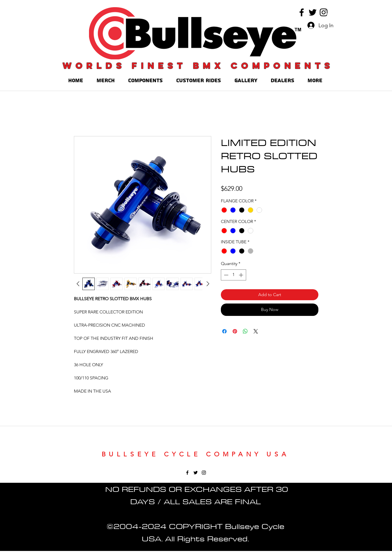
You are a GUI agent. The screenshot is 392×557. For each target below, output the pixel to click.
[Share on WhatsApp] (245, 331)
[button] (327, 12)
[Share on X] (256, 331)
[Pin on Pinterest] (235, 331)
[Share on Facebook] (224, 331)
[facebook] (302, 12)
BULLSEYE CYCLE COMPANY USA (196, 454)
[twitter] (313, 12)
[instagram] (324, 12)
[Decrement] (226, 275)
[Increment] (241, 275)
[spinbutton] (233, 275)
